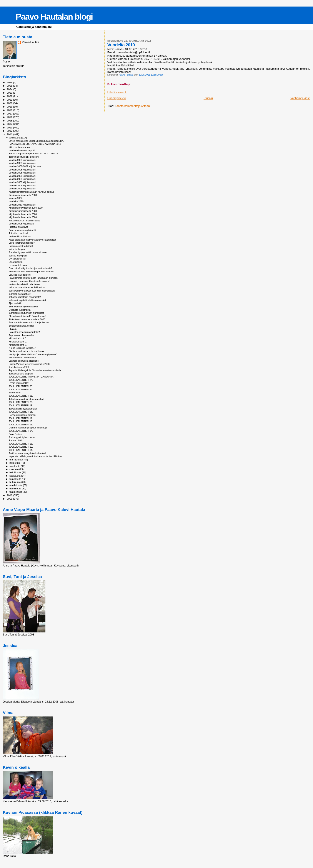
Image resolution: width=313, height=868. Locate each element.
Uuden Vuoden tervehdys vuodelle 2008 (29, 364)
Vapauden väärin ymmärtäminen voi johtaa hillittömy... (36, 456)
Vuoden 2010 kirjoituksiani (22, 205)
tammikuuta (16, 492)
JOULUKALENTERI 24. (21, 380)
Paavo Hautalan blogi (54, 17)
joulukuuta (15, 138)
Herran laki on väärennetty (22, 357)
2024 (10, 89)
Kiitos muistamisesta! (19, 147)
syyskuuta (15, 466)
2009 (10, 499)
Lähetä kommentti (117, 92)
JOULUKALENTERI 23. (21, 386)
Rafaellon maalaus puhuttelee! (24, 332)
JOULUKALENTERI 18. (21, 412)
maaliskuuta (16, 485)
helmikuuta (16, 489)
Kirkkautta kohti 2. (18, 342)
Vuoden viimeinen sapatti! (22, 150)
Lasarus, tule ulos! (18, 265)
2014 (10, 124)
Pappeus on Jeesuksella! (22, 335)
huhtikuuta (15, 482)
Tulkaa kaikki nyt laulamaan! (23, 409)
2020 (10, 103)
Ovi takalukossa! (17, 259)
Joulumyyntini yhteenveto (22, 437)
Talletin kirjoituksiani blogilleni (24, 157)
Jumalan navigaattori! (20, 294)
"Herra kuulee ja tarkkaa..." (22, 348)
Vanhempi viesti (300, 98)
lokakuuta (15, 463)
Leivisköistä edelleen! (20, 275)
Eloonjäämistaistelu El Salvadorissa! (27, 316)
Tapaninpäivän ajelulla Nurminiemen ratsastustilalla (35, 370)
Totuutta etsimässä (18, 233)
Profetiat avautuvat (18, 227)
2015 (10, 121)
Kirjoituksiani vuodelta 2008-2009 (26, 208)
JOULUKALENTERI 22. (21, 389)
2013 (10, 127)
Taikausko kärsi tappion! (21, 374)
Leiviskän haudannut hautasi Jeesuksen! (29, 281)
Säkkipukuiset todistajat (21, 246)
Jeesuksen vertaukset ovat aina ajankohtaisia (32, 291)
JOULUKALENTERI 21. (21, 396)
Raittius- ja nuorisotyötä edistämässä (27, 453)
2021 (10, 100)
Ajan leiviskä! (15, 303)
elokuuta (14, 469)
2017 (10, 114)
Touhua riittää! (16, 440)
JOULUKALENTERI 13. (21, 444)
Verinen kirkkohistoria (20, 236)
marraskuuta (17, 460)
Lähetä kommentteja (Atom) (132, 106)
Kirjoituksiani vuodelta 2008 (23, 195)
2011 (10, 134)
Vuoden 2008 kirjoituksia (21, 224)
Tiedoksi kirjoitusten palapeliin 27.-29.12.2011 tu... (34, 153)
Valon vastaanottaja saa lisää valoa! (27, 287)
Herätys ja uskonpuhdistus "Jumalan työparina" (33, 354)
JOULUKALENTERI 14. (21, 431)
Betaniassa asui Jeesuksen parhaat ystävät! (31, 271)
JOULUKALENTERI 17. (21, 418)
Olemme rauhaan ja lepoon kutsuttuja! (28, 428)
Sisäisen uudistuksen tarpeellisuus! (27, 351)
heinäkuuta (16, 472)
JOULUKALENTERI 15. (21, 425)
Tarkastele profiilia (14, 66)
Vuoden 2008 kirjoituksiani (22, 170)
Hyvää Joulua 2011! (19, 383)
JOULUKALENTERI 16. (21, 421)
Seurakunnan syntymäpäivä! (23, 307)
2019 (10, 107)
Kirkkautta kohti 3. (18, 338)
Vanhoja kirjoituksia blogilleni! (24, 361)
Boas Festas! (15, 434)
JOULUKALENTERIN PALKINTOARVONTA (31, 377)
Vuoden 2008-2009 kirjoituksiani (25, 166)
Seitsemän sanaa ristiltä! (21, 326)
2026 (10, 82)
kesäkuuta (15, 476)
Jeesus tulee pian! (18, 256)
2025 (10, 86)
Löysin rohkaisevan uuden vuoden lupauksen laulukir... (37, 141)
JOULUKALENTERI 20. (21, 402)
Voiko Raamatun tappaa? (22, 243)
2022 (10, 96)
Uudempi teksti (117, 98)
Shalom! (13, 329)
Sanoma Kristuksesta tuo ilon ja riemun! (29, 322)
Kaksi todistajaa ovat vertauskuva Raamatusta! (33, 240)
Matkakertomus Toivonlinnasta (24, 221)
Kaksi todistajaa (17, 249)
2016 (10, 117)
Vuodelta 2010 (16, 201)
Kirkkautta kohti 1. (18, 345)
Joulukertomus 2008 (19, 367)
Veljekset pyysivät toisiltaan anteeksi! (27, 300)
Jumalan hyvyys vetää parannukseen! (28, 252)
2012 (10, 131)
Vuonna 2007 (16, 198)
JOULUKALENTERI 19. (21, 405)
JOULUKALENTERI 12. (21, 447)
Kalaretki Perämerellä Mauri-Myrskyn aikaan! (32, 192)
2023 (10, 93)
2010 (10, 495)
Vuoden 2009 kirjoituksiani (22, 160)
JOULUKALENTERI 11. (21, 450)
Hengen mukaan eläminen (22, 415)
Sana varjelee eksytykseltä (22, 230)
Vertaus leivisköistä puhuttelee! (24, 284)
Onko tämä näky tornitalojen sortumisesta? (31, 268)
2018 (10, 110)
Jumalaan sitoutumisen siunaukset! (27, 313)
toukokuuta (16, 479)
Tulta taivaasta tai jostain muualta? (26, 399)
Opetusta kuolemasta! (20, 310)
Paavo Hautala (31, 42)
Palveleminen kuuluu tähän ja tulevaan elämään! (33, 278)
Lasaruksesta (16, 262)
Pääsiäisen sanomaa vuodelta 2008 (27, 319)
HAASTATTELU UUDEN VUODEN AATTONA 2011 (35, 144)
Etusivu (208, 98)
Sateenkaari (15, 393)
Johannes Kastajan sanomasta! (25, 297)
